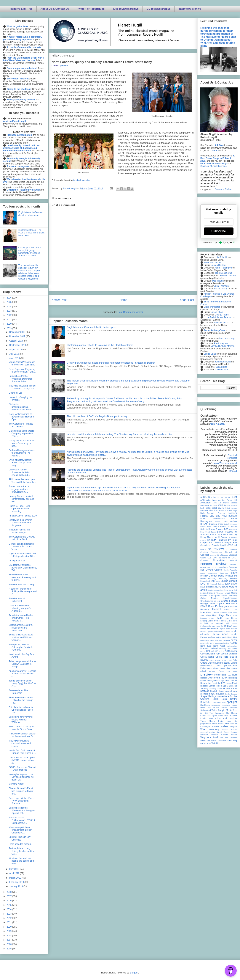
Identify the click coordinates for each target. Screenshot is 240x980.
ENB (218, 581)
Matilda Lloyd (221, 370)
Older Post (187, 300)
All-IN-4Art (217, 503)
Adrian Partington (223, 268)
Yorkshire (216, 743)
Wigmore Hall (209, 737)
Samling (213, 688)
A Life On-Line (208, 497)
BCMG (203, 519)
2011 (9, 922)
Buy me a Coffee (223, 189)
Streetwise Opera (229, 705)
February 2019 (17, 882)
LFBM (229, 621)
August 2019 (16, 350)
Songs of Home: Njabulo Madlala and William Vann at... (21, 637)
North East (206, 646)
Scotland (205, 691)
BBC (212, 516)
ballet (208, 508)
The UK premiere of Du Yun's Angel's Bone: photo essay (97, 416)
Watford (225, 729)
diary (234, 573)
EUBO (234, 584)
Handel (216, 609)
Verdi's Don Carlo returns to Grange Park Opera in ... (22, 752)
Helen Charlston (228, 276)
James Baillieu (218, 265)
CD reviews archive (159, 9)
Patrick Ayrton (221, 343)
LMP (227, 623)
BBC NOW (222, 516)
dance (203, 573)
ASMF (220, 505)
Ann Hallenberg (227, 338)
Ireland (216, 612)
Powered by (219, 242)
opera (234, 651)
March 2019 (16, 878)
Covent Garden (214, 570)
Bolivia (218, 521)
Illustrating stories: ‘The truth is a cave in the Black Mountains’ (100, 345)
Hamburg (204, 609)
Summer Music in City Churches (20, 838)
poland (203, 671)
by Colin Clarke (225, 535)
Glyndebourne (230, 598)
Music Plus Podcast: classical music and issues (20, 743)
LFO (235, 621)
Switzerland (206, 710)
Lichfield (204, 623)
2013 (9, 914)
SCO (235, 688)
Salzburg (204, 688)
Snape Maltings (208, 696)
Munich (234, 629)
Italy (230, 613)
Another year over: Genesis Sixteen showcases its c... (22, 674)
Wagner (233, 727)
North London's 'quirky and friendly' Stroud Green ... (22, 728)
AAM (234, 497)
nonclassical (224, 643)
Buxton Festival (225, 532)
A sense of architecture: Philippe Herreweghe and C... (23, 592)
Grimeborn (232, 604)
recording (233, 678)
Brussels (219, 529)
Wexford (204, 735)
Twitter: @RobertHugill (91, 9)
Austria (227, 505)
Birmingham (206, 521)
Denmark (224, 573)
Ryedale (204, 686)
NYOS (203, 651)
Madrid (203, 629)
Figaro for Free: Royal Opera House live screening (20, 509)
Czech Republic (230, 570)
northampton (232, 646)
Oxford (204, 663)
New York (214, 640)
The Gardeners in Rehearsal (17, 600)
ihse (235, 609)
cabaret (218, 543)
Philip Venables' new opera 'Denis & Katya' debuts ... (23, 481)
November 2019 (18, 336)
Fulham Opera (230, 593)
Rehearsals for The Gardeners (18, 692)
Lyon (235, 626)
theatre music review (210, 718)
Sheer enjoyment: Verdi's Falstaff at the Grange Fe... (21, 700)
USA (227, 724)
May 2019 (15, 869)
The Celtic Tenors (212, 263)
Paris (218, 666)
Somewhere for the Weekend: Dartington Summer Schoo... (21, 379)
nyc (229, 648)
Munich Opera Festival (209, 631)
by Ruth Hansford (217, 540)
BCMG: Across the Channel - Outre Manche (22, 769)
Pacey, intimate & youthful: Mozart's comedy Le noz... (22, 443)
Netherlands (221, 637)
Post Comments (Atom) (130, 312)
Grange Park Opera (212, 604)
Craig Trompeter (212, 307)
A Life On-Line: (224, 497)
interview (206, 612)
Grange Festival (229, 601)
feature (225, 587)
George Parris (222, 315)
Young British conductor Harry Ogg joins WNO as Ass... (22, 683)
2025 (9, 302)
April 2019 (15, 873)
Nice (212, 643)
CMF (215, 558)
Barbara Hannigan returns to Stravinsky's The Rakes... (22, 453)
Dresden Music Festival (221, 576)
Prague (221, 671)
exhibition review (213, 587)
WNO (227, 741)
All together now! (17, 561)
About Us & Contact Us (55, 9)
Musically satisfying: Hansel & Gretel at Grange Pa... (22, 387)
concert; (234, 564)
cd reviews (231, 549)
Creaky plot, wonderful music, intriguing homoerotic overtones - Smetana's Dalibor (111, 363)
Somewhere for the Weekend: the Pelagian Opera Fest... (22, 811)
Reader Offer (206, 678)
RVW (235, 683)
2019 (9, 328)
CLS (209, 558)
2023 (9, 311)
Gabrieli (204, 596)
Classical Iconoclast (232, 457)
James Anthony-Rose (214, 330)
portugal (212, 671)
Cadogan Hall (230, 543)
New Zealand (224, 640)
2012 (9, 918)
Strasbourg (216, 705)
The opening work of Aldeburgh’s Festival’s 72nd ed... (21, 647)
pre (229, 671)
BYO (211, 543)
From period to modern (20, 844)
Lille (211, 623)
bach (202, 508)
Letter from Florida (217, 621)
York (209, 743)
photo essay (219, 668)
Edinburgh (213, 578)
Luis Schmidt (221, 257)
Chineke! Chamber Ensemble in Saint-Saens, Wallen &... (20, 472)
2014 (9, 909)
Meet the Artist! (16, 784)
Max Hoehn (218, 281)
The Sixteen (230, 716)
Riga (223, 681)
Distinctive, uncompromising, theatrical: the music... (21, 407)
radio (224, 675)
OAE (208, 651)
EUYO (203, 587)
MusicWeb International (225, 463)
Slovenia (220, 694)
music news (220, 634)
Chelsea (204, 552)
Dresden (204, 576)
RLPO (227, 681)
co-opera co (225, 558)
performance (231, 666)
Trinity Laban (225, 721)
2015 (9, 905)
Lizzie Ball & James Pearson (218, 317)
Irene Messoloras (223, 273)
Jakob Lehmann (223, 362)
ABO (203, 500)
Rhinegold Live (213, 681)
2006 (9, 944)
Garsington (214, 596)
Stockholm (205, 705)
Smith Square (231, 694)
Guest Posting (215, 606)
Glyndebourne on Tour (210, 601)
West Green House (227, 732)
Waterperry (214, 729)
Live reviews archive (126, 9)
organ (229, 660)
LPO (224, 626)
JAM (202, 615)
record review (220, 678)
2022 (9, 315)
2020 (9, 324)
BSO (226, 529)
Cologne (204, 560)
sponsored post (219, 702)
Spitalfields (206, 702)
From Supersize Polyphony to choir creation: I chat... (22, 370)
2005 (9, 949)
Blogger (134, 973)
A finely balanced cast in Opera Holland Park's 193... (21, 710)
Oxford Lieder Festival (219, 663)
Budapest (233, 529)
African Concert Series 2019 (23, 516)
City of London (222, 555)
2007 (9, 940)
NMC (217, 643)
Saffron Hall (215, 686)
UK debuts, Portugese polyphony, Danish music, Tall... (23, 568)
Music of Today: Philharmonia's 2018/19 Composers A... (22, 820)
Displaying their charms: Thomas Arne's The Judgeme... (21, 523)
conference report (208, 567)
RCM (235, 675)
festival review (214, 590)
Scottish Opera (217, 691)
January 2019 (16, 886)
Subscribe (219, 231)
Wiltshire (233, 738)
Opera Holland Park (210, 654)
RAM (229, 675)
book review (230, 521)
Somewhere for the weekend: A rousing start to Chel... (22, 577)
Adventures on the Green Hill (222, 500)
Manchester (213, 629)
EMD (213, 581)
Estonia (221, 584)
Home (124, 300)
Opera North (207, 657)
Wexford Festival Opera (224, 735)
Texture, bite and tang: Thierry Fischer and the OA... (22, 851)
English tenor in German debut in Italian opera (91, 327)
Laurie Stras (209, 354)
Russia (229, 683)
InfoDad (233, 471)
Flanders (211, 593)
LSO (229, 626)
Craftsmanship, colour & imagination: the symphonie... (21, 628)
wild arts (224, 738)
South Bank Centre (225, 699)
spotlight (232, 702)
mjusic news (225, 629)
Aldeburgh (205, 503)
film (221, 590)
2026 (9, 298)
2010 (9, 927)
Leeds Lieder (230, 618)
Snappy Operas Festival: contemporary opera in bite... (21, 499)
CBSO (230, 545)
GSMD (204, 606)
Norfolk (233, 643)
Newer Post (59, 300)
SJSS (212, 694)
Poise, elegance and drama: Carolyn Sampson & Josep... (23, 664)
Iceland (227, 609)
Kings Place (225, 615)
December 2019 (18, 332)
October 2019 (16, 341)
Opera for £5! (15, 393)
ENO (203, 584)
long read (216, 626)
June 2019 (15, 358)
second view (231, 691)
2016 (9, 901)
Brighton (213, 524)
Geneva (224, 596)
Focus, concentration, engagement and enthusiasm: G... (19, 489)
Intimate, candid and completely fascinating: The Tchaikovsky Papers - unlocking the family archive (120, 434)
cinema (213, 555)
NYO (235, 648)
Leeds (219, 618)
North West (219, 646)
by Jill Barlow (221, 537)
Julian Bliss (222, 367)
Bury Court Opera (208, 532)
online (221, 651)
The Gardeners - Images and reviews (21, 425)
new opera (205, 640)
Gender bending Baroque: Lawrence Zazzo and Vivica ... (22, 547)
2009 (9, 931)
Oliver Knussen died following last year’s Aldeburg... (20, 608)
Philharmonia (206, 668)
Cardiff (223, 545)
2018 (9, 892)
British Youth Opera (209, 527)
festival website (81, 180)
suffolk (224, 708)
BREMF (204, 524)
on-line (215, 651)
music (228, 631)
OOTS (228, 651)
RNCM (234, 681)
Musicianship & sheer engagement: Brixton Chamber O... (20, 830)
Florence (219, 593)
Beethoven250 (219, 519)
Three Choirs (208, 721)
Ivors (235, 613)
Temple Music (225, 710)
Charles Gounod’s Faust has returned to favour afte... (21, 791)
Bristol (220, 524)
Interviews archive (190, 9)
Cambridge (205, 545)
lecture (211, 618)
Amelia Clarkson (222, 323)
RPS (223, 683)
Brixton (212, 529)
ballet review (218, 508)
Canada (215, 545)
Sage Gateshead (229, 686)
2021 (9, 320)
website (234, 729)
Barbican (214, 511)
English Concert (229, 581)
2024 (9, 307)
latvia (235, 615)
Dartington (212, 573)
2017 (9, 896)
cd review (216, 549)
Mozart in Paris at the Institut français (19, 531)
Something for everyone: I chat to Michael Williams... (21, 720)
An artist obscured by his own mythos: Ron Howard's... (21, 618)
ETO (228, 584)
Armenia (214, 505)
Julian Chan (217, 312)
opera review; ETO (218, 660)
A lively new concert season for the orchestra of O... (22, 735)
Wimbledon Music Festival (212, 741)
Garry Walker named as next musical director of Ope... (22, 417)
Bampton (204, 511)
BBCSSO (233, 516)
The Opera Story (215, 716)
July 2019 (14, 354)
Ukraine (221, 724)
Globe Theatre (209, 598)
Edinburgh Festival (228, 578)
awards (234, 505)
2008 (9, 936)
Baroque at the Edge (228, 511)
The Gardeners (217, 713)
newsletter (205, 643)
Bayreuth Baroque (216, 513)
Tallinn (214, 710)
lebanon (204, 618)
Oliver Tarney (221, 289)
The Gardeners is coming (21, 585)
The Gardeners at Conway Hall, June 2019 (22, 538)
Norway (223, 648)
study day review (209, 708)
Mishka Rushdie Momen (222, 346)
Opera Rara (222, 657)
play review (231, 668)
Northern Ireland (209, 648)
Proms (217, 675)
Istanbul (223, 612)
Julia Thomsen (221, 286)
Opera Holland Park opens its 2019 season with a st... (22, 760)
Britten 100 (225, 527)
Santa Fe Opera (224, 688)
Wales (203, 729)
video (224, 726)
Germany (233, 596)
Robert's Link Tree (21, 9)
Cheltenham (216, 552)
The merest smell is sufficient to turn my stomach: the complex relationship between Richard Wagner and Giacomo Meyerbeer (29, 272)
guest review (230, 606)
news (234, 640)
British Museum (231, 524)
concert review (213, 564)
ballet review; (231, 508)
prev (235, 671)
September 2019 (18, 345)
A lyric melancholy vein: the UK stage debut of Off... (22, 555)
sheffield (204, 694)
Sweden (233, 708)
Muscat (222, 631)
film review (228, 590)
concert (234, 560)
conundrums (222, 567)
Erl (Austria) (212, 584)
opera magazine (229, 654)
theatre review (229, 718)
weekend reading (208, 732)
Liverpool (219, 623)
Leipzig (204, 621)
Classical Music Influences (213, 166)
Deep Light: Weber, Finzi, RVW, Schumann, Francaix (21, 801)
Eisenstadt (205, 581)
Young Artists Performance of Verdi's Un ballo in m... (22, 363)
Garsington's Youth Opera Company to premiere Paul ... (21, 434)
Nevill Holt (232, 637)
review (203, 681)
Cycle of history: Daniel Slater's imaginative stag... (20, 463)
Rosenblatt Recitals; (210, 683)
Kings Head (211, 615)
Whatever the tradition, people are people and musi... (21, 861)
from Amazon (217, 424)
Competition (219, 560)
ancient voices (230, 503)
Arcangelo (205, 505)
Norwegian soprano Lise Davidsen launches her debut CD (21, 777)
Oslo (235, 660)
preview (64, 66)
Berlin (234, 519)
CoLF (234, 558)
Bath (202, 513)
